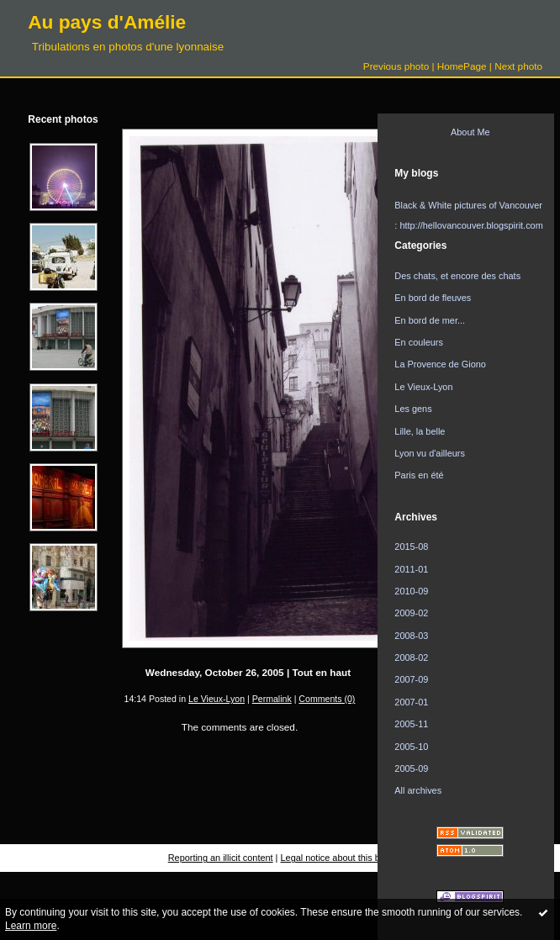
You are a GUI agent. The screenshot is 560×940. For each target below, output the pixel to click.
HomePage (462, 66)
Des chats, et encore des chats (457, 276)
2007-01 (411, 702)
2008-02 (411, 657)
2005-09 (411, 768)
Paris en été (419, 475)
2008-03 (411, 636)
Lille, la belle (420, 431)
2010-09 (411, 591)
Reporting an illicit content (221, 858)
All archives (418, 790)
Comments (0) (327, 699)
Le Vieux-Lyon (217, 699)
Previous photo (396, 66)
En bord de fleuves (433, 298)
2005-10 (411, 747)
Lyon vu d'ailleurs (430, 453)
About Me (470, 132)
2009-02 (411, 613)
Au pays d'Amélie (107, 22)
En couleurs (419, 342)
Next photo (518, 66)
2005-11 (411, 724)
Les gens (413, 409)
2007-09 (411, 679)
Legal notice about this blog (337, 858)
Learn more (31, 926)
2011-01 (411, 569)
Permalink (272, 699)
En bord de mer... (430, 320)
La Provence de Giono (440, 364)
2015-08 (411, 547)
